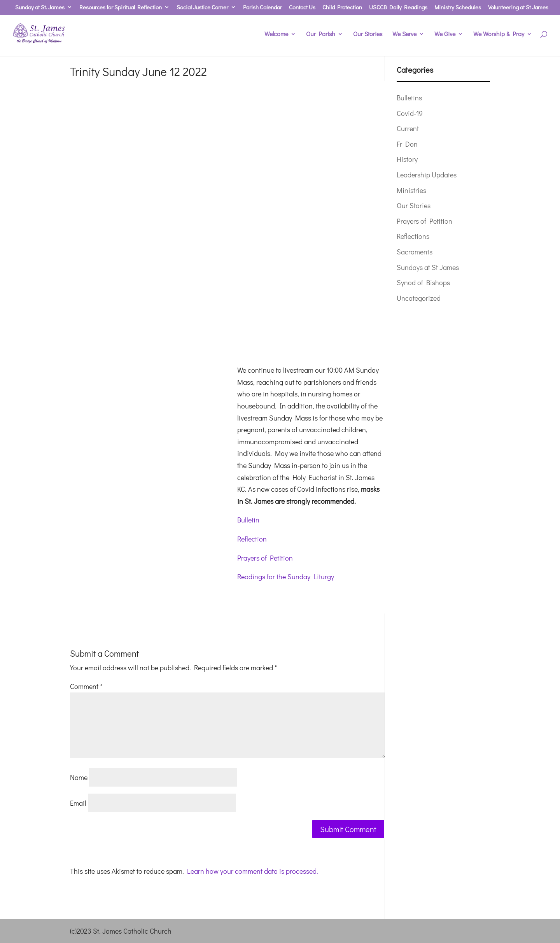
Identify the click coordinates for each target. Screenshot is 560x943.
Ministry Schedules (458, 8)
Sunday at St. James (40, 8)
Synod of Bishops (423, 282)
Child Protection (342, 8)
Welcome (276, 34)
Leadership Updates (427, 175)
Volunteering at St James (518, 8)
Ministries (411, 190)
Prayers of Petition (265, 558)
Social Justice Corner (202, 8)
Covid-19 (410, 113)
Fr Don (407, 144)
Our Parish (321, 34)
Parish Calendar (262, 8)
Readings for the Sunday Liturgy (286, 577)
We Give (445, 34)
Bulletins (409, 98)
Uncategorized (419, 298)
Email (78, 803)
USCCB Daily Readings (398, 8)
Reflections (413, 236)
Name (79, 777)
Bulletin (248, 520)
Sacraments (415, 252)
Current (408, 128)
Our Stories (368, 34)
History (407, 159)
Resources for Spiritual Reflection (121, 8)
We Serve (404, 34)
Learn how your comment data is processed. (253, 871)
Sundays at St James (428, 267)
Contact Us (302, 8)
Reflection (252, 539)
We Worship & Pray (499, 34)
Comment (86, 686)
